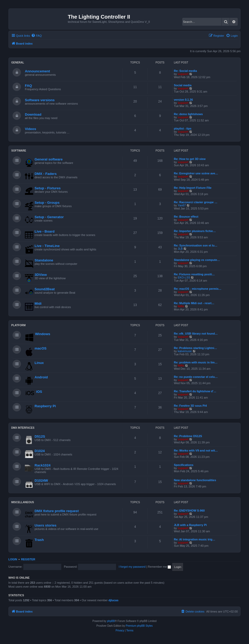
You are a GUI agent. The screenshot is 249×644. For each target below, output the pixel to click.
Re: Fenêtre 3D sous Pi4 (190, 406)
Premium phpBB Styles (139, 626)
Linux (39, 363)
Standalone (44, 260)
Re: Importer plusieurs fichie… (195, 231)
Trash (39, 540)
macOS (40, 348)
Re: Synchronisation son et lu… (196, 245)
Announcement (37, 71)
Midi (38, 304)
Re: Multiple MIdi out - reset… (194, 303)
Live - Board (45, 231)
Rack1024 (43, 465)
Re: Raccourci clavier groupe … (196, 202)
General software (49, 159)
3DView (41, 275)
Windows (43, 334)
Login (13, 559)
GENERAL (18, 63)
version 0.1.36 (183, 100)
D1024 (40, 451)
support (183, 74)
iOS (39, 392)
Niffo (181, 306)
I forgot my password (132, 567)
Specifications (184, 465)
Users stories (46, 525)
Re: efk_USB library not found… (196, 334)
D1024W (41, 481)
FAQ (28, 86)
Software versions (40, 100)
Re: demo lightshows (188, 114)
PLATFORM (18, 325)
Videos (31, 129)
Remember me (160, 567)
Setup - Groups (47, 203)
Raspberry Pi (45, 406)
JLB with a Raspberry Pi (190, 525)
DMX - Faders (46, 174)
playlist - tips (183, 128)
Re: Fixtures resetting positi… (194, 274)
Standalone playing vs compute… (197, 260)
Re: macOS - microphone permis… (198, 289)
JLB (180, 249)
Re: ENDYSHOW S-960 (189, 511)
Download (33, 114)
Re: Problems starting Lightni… (195, 348)
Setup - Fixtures (48, 188)
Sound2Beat (45, 289)
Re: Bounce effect (186, 217)
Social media (183, 85)
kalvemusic (185, 351)
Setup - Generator (49, 217)
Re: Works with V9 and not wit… (196, 450)
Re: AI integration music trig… (195, 539)
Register (28, 559)
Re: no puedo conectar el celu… (196, 377)
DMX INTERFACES (23, 428)
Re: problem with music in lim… (196, 362)
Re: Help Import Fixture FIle (193, 188)
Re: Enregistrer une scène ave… (196, 173)
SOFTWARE (19, 151)
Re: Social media (185, 71)
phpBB (111, 621)
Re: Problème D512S (188, 436)
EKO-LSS (184, 277)
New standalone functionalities (195, 480)
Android (41, 377)
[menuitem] (36, 36)
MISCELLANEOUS (23, 502)
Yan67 (182, 205)
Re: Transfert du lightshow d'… (195, 391)
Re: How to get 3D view (190, 159)
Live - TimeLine (47, 246)
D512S (40, 436)
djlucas (113, 600)
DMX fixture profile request (57, 511)
